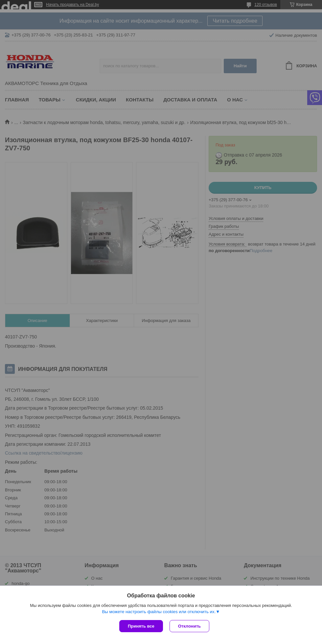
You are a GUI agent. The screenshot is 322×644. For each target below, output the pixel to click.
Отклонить (189, 626)
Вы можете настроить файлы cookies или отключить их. (159, 612)
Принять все (141, 626)
